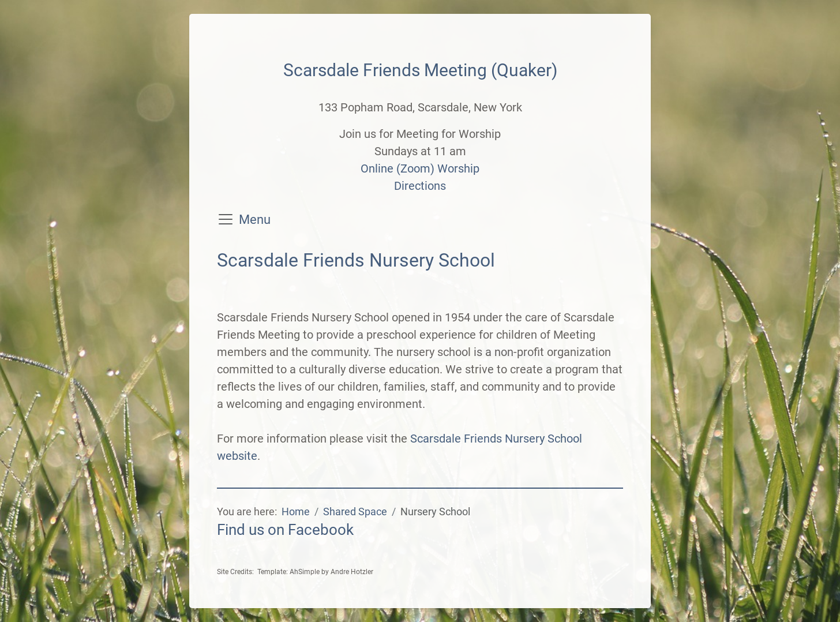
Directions (420, 186)
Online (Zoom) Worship (420, 168)
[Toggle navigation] (226, 219)
